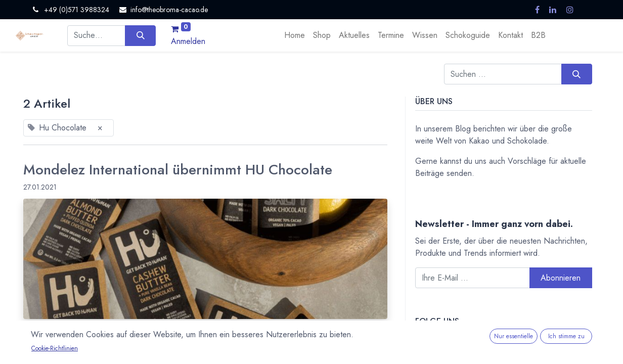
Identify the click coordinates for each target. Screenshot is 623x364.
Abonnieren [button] (561, 278)
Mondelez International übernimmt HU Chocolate (178, 170)
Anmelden (188, 41)
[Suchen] (140, 35)
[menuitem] (295, 35)
